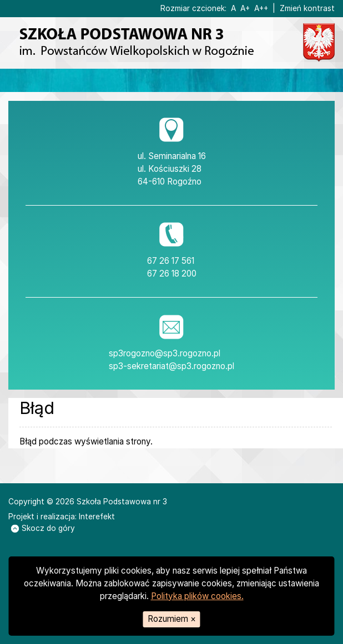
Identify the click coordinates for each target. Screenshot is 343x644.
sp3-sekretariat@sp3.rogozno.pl (171, 366)
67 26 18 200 (172, 274)
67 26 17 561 (171, 261)
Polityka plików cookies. (197, 596)
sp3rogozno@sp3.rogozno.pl (165, 353)
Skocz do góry (43, 528)
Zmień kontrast (307, 8)
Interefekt (97, 517)
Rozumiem (172, 619)
